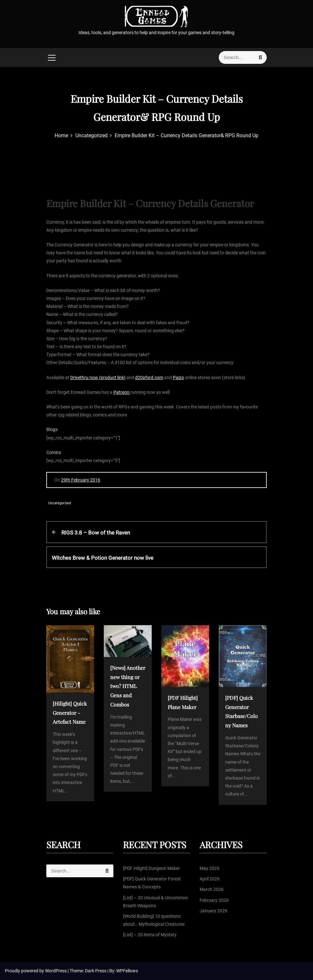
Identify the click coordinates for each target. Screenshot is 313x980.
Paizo (178, 378)
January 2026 (214, 911)
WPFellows (127, 971)
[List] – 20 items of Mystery (150, 935)
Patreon (122, 392)
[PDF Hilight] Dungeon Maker (151, 868)
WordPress (56, 971)
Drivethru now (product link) (98, 378)
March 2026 (212, 889)
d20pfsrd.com (149, 378)
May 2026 (210, 868)
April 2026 (210, 879)
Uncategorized (60, 503)
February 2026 (214, 900)
